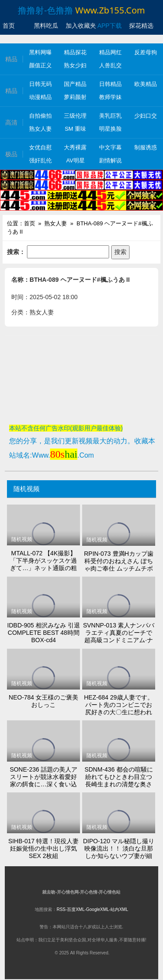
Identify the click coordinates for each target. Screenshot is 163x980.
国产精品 (75, 84)
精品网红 (110, 52)
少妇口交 (146, 116)
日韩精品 (110, 84)
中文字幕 (110, 147)
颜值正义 (40, 65)
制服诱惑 (146, 147)
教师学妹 (110, 97)
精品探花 (75, 52)
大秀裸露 (75, 147)
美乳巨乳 (110, 116)
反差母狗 (146, 52)
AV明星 (75, 160)
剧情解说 (110, 160)
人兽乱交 (110, 65)
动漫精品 (40, 97)
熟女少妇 (75, 65)
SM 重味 (75, 129)
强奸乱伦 (40, 160)
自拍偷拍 (40, 116)
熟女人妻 (40, 129)
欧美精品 (146, 84)
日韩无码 (40, 84)
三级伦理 (75, 116)
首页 (30, 223)
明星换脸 (110, 129)
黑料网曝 (40, 52)
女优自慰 (40, 147)
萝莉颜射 (75, 97)
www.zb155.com (110, 10)
